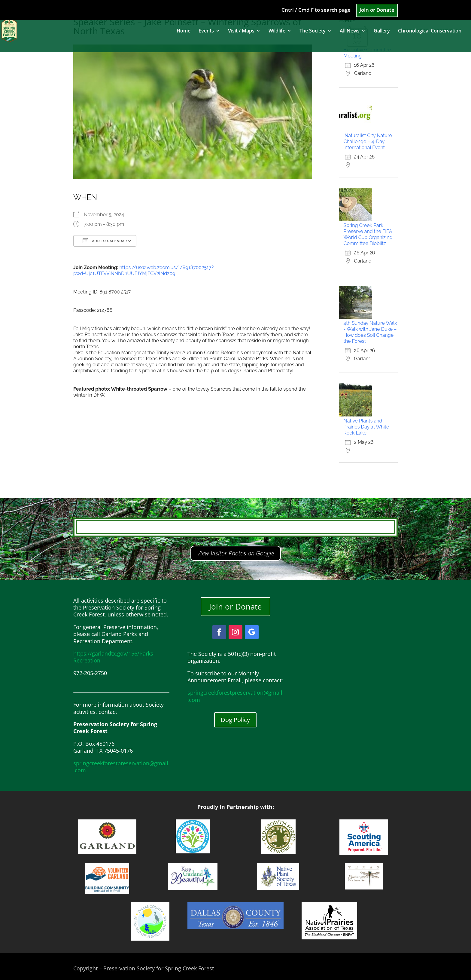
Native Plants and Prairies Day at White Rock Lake (366, 427)
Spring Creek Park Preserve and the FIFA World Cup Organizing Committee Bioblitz (368, 234)
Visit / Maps (241, 31)
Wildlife (277, 31)
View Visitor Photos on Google (236, 553)
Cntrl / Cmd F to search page (316, 10)
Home (184, 31)
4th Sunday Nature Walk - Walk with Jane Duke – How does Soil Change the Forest (370, 332)
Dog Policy (235, 720)
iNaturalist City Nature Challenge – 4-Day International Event (368, 141)
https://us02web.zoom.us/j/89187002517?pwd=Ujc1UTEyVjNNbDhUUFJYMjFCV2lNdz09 (143, 270)
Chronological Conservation (430, 31)
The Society (313, 31)
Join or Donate (377, 10)
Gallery (382, 31)
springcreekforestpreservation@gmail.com (121, 767)
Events (206, 31)
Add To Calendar (105, 241)
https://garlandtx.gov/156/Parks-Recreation (114, 657)
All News (350, 31)
